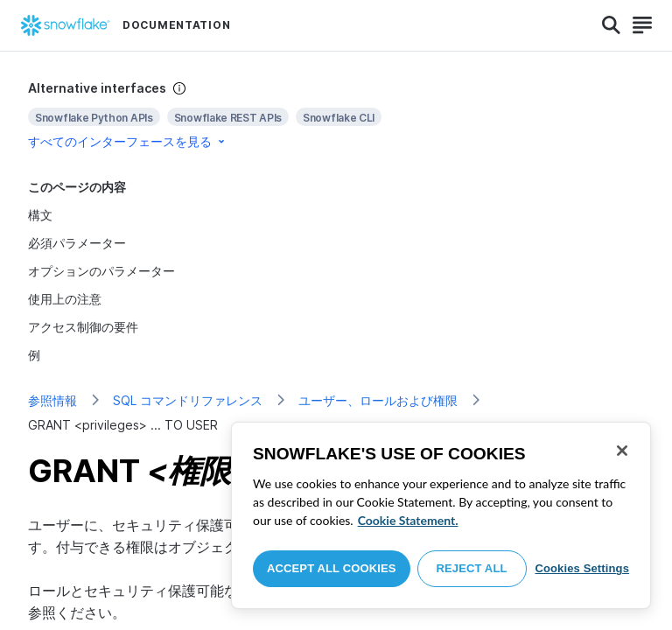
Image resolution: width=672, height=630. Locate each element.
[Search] (611, 25)
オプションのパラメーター (101, 271)
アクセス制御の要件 (83, 327)
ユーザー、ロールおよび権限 (378, 400)
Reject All (472, 568)
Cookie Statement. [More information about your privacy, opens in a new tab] (408, 520)
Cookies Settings (582, 568)
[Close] (622, 451)
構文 (40, 215)
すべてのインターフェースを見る (128, 141)
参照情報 (52, 400)
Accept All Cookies (332, 568)
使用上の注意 (65, 299)
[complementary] (336, 115)
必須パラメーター (77, 243)
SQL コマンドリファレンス (188, 400)
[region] (441, 515)
